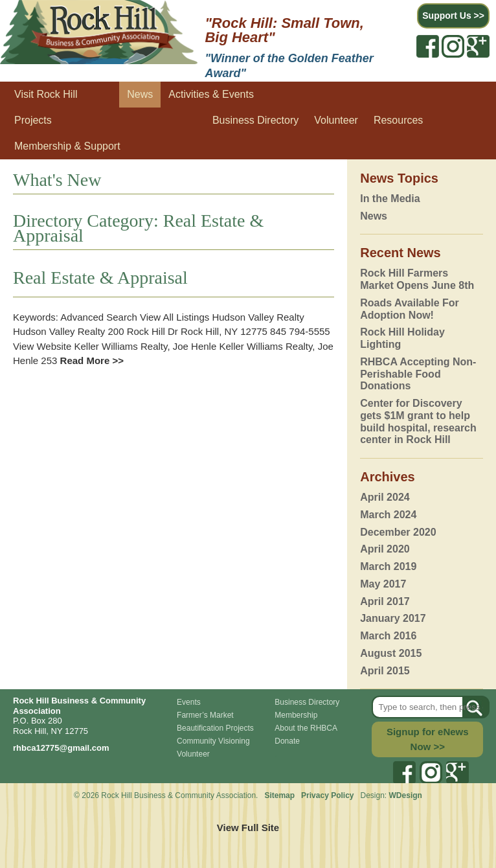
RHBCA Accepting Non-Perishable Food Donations (418, 374)
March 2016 (388, 636)
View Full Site (248, 828)
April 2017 (385, 601)
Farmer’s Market (205, 715)
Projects (33, 120)
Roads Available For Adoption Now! (410, 309)
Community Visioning (213, 741)
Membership (296, 715)
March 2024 (388, 515)
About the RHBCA (306, 728)
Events (189, 702)
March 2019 (388, 566)
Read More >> (90, 360)
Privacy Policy (329, 795)
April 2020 (385, 549)
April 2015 (385, 671)
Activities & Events (211, 94)
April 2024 (385, 497)
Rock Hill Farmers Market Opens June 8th (417, 279)
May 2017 (383, 584)
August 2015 (391, 653)
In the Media (390, 199)
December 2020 (398, 532)
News (140, 94)
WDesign (406, 795)
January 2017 (393, 618)
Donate (287, 741)
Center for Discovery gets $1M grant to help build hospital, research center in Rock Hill (418, 421)
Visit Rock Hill (46, 94)
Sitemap (279, 795)
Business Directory (255, 120)
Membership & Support (67, 146)
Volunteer (336, 120)
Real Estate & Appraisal (100, 278)
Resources (398, 120)
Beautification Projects (215, 728)
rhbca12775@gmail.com (61, 748)
